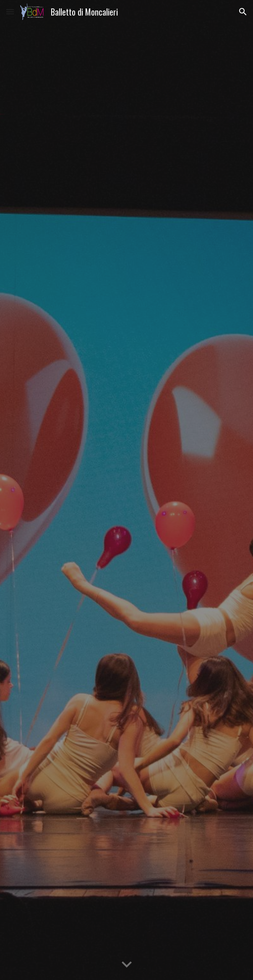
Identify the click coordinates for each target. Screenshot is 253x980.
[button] (10, 12)
